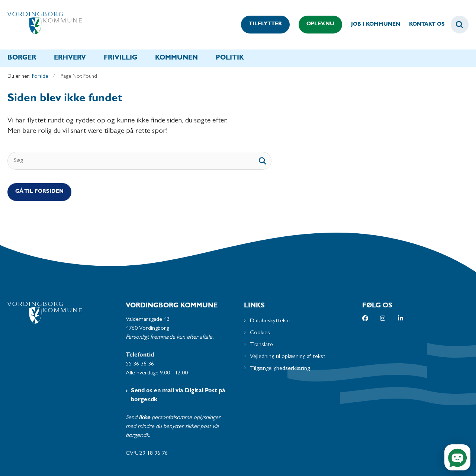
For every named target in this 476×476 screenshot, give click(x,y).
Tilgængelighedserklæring (280, 369)
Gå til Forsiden (39, 192)
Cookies (260, 333)
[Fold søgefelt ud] (460, 25)
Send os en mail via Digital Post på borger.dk (178, 396)
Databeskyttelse (270, 321)
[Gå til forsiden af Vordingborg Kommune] (45, 25)
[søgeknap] (263, 161)
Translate (261, 345)
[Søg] (139, 161)
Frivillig (120, 58)
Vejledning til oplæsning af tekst (288, 357)
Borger (22, 58)
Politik (230, 58)
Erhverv (70, 58)
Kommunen (176, 58)
